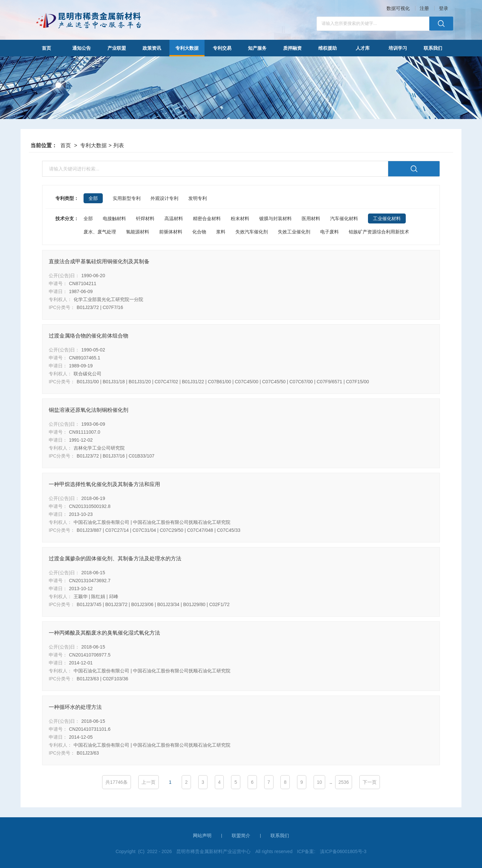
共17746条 (117, 782)
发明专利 (198, 198)
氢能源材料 (138, 232)
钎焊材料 (145, 218)
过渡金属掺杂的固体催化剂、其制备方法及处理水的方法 (115, 558)
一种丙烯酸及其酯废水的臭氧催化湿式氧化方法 (104, 633)
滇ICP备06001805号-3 (343, 851)
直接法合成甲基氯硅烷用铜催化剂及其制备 (99, 261)
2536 (344, 782)
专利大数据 (93, 145)
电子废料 (330, 232)
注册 (424, 8)
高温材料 (174, 218)
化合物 (199, 232)
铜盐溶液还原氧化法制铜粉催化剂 (89, 410)
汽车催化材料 (344, 218)
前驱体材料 (171, 232)
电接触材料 (114, 218)
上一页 (149, 782)
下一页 (370, 782)
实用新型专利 (127, 198)
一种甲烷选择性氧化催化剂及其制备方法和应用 (104, 484)
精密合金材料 (207, 218)
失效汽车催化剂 (252, 232)
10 (320, 782)
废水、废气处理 (100, 232)
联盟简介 (241, 836)
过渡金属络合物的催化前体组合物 (89, 336)
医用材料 (311, 218)
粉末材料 (240, 218)
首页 (66, 145)
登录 (444, 8)
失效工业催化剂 (294, 232)
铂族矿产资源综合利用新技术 (379, 232)
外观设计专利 (164, 198)
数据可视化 (398, 8)
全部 (88, 218)
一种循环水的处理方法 (75, 707)
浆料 (221, 232)
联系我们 (280, 836)
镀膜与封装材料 (275, 218)
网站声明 (202, 836)
